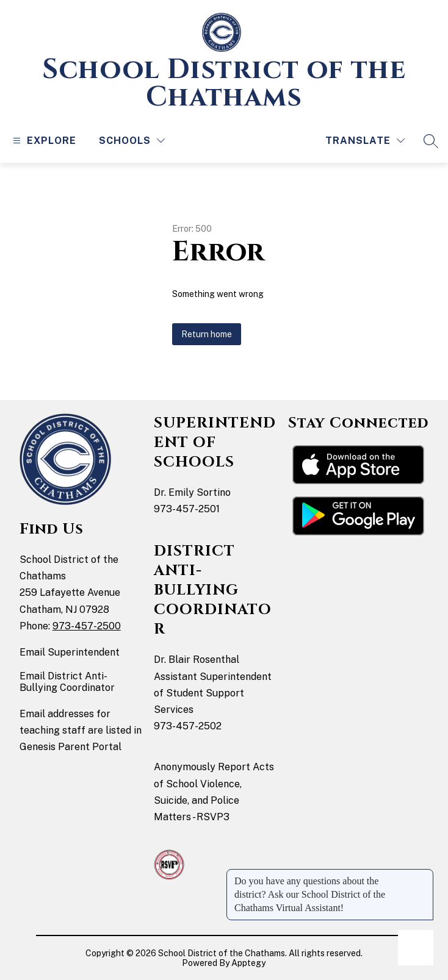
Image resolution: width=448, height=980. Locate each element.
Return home (207, 334)
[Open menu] (43, 141)
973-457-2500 (87, 626)
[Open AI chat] (416, 948)
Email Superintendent (70, 652)
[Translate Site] (365, 141)
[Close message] (424, 875)
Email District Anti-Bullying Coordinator (67, 682)
